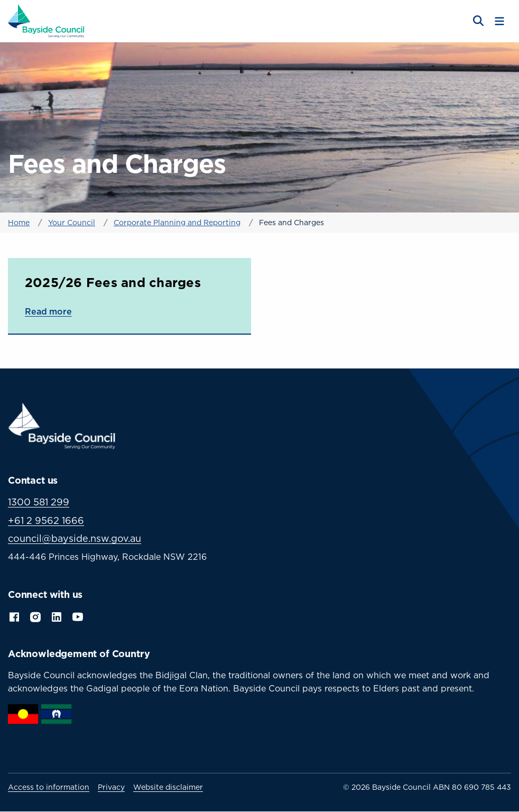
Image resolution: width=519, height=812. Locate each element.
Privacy (111, 787)
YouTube (79, 616)
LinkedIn (57, 616)
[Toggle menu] (499, 21)
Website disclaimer (168, 787)
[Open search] (477, 21)
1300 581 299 (39, 502)
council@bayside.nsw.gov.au (75, 538)
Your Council (72, 222)
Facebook (14, 616)
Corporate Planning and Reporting (177, 222)
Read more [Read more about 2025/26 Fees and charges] (48, 311)
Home (19, 222)
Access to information (49, 787)
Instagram (35, 616)
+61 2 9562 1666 (46, 520)
